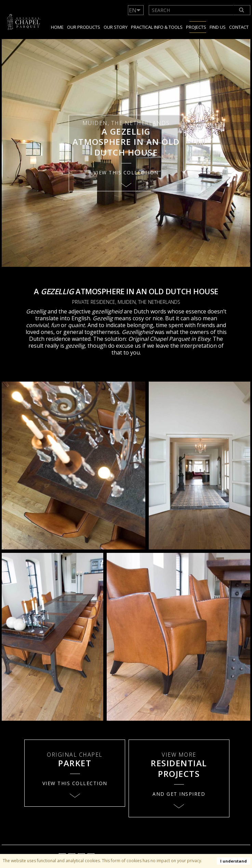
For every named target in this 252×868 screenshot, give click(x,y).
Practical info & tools (157, 27)
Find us (218, 27)
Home (57, 27)
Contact (239, 27)
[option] (126, 153)
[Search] (242, 10)
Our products (84, 27)
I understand (234, 861)
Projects (196, 27)
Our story (116, 27)
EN (133, 10)
